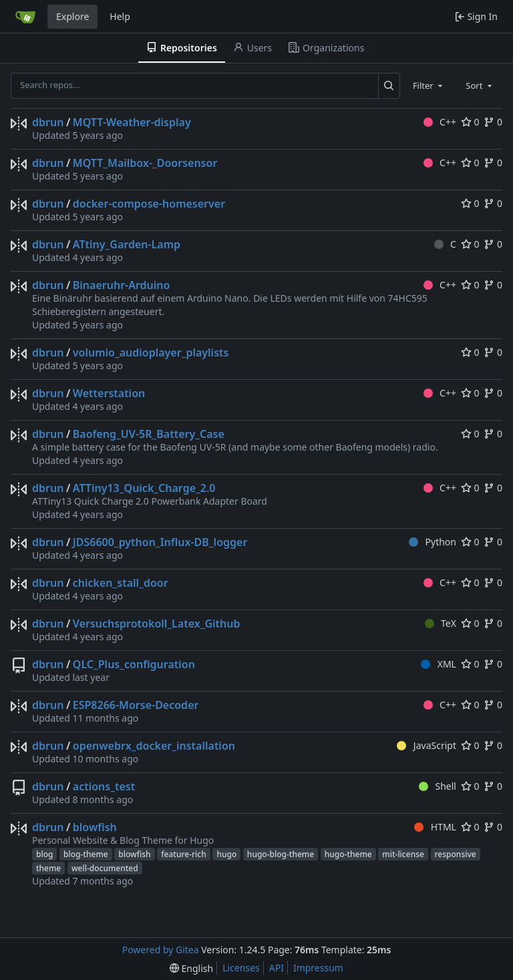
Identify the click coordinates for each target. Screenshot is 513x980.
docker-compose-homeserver (149, 204)
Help (120, 16)
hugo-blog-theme (281, 854)
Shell (438, 786)
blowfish (95, 827)
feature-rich (183, 854)
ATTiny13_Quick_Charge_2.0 (144, 488)
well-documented (105, 868)
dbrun (48, 122)
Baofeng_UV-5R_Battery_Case (149, 434)
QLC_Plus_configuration (134, 664)
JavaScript (426, 745)
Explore (72, 16)
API (277, 968)
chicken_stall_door (121, 583)
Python (433, 542)
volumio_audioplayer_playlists (151, 352)
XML (439, 664)
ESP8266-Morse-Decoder (136, 705)
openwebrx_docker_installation (154, 746)
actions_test (104, 786)
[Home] (25, 17)
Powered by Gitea (161, 950)
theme (48, 868)
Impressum (318, 968)
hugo (226, 854)
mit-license (403, 854)
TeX (441, 623)
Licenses (241, 968)
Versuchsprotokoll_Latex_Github (157, 624)
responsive (456, 854)
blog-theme (86, 854)
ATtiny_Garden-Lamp (127, 244)
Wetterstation (109, 393)
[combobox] (429, 85)
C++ (440, 122)
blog (44, 854)
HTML (435, 827)
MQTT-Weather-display (132, 122)
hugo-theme (348, 854)
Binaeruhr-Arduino (122, 285)
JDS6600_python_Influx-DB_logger (160, 542)
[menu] (191, 968)
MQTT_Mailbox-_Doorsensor (145, 163)
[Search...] (389, 85)
